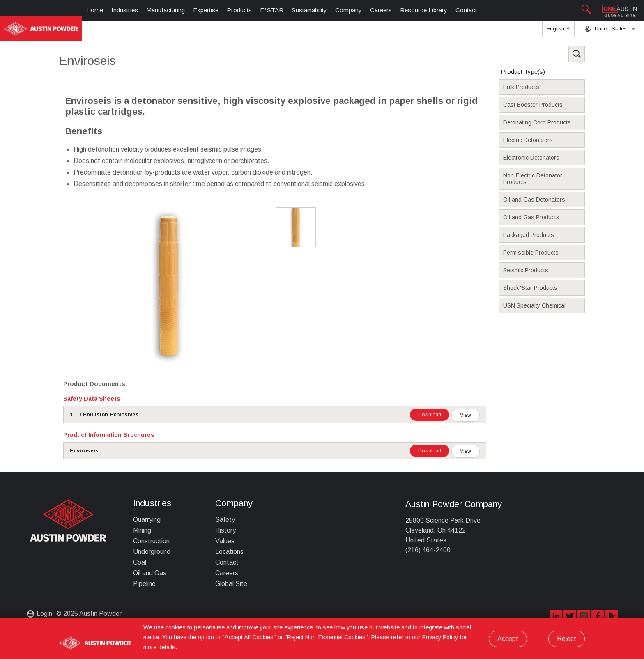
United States (610, 29)
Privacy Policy (440, 637)
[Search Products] (554, 54)
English (558, 31)
